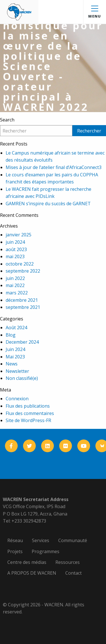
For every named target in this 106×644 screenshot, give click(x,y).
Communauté (73, 540)
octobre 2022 (20, 264)
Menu (95, 12)
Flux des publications (28, 406)
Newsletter (17, 371)
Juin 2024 (15, 349)
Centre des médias (27, 562)
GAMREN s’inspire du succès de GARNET (48, 204)
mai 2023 (15, 256)
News (12, 364)
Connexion (17, 399)
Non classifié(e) (22, 378)
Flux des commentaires (30, 413)
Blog (11, 335)
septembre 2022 (23, 271)
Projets (15, 551)
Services (41, 540)
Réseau (15, 540)
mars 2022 (17, 293)
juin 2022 (15, 278)
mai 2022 (15, 285)
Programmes (46, 551)
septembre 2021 (23, 307)
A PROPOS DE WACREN (32, 573)
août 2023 (16, 249)
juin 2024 (15, 242)
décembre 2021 (22, 300)
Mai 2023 (15, 357)
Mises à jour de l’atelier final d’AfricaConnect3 (54, 167)
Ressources (68, 562)
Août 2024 (16, 328)
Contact (73, 573)
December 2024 (22, 342)
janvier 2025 (19, 235)
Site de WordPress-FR (28, 420)
